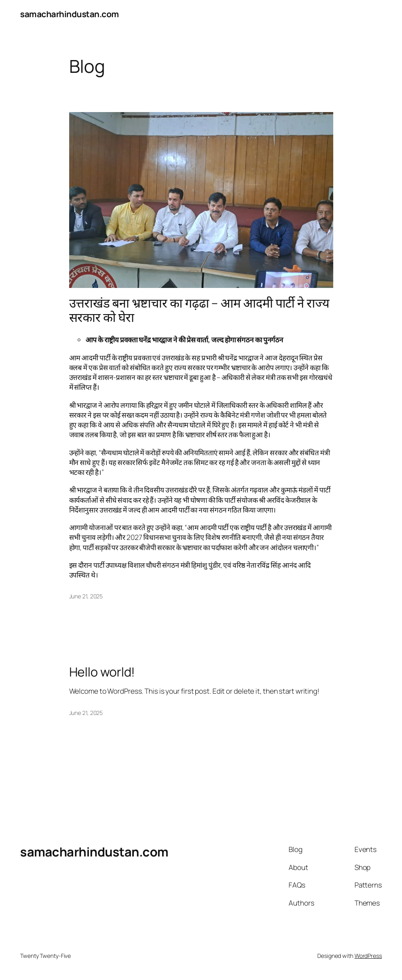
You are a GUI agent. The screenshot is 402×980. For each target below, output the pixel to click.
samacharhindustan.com (70, 14)
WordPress (368, 956)
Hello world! (102, 672)
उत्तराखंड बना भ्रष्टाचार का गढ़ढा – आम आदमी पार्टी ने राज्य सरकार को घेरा (199, 310)
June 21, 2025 (86, 596)
